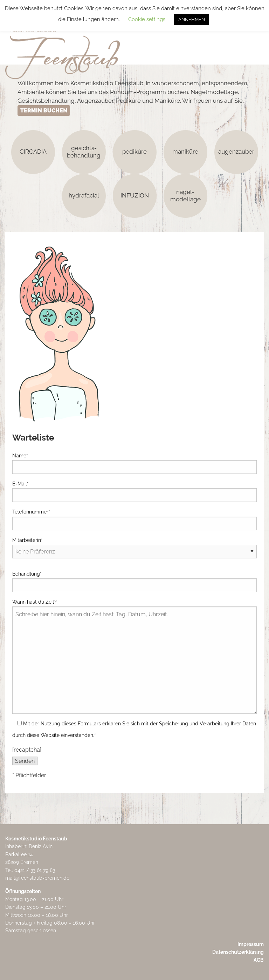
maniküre (185, 152)
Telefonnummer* (134, 519)
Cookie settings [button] (147, 19)
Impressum (251, 944)
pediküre (134, 152)
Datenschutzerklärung (238, 952)
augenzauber (236, 152)
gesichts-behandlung (84, 151)
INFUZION (135, 195)
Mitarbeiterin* (134, 546)
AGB (259, 960)
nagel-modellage (185, 195)
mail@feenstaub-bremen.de (37, 878)
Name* (134, 463)
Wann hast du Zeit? (134, 656)
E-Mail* (134, 491)
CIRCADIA (33, 152)
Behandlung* (134, 582)
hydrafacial (84, 195)
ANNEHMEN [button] (192, 19)
